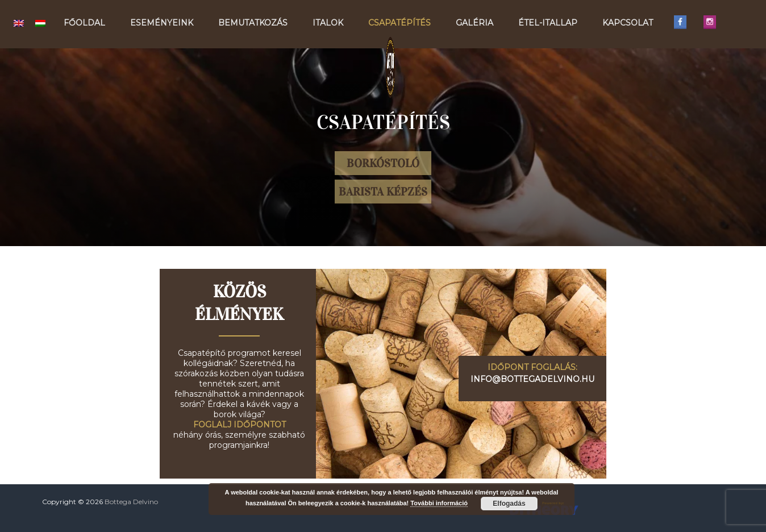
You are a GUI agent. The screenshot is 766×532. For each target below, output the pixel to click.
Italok (328, 23)
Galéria (474, 23)
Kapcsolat (628, 23)
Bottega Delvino (131, 502)
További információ (439, 503)
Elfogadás (509, 504)
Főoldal (84, 23)
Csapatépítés (399, 23)
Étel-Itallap (548, 23)
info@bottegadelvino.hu (532, 379)
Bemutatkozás (253, 23)
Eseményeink (162, 23)
